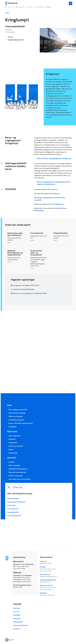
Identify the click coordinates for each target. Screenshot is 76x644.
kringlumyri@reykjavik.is (16, 40)
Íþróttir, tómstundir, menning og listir (21, 423)
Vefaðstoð (50, 562)
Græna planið (13, 453)
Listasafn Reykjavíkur (14, 516)
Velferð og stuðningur (16, 416)
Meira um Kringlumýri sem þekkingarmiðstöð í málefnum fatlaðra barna (53, 183)
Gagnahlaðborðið (13, 512)
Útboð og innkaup (14, 465)
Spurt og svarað (50, 576)
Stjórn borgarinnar (15, 436)
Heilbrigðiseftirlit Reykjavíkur (18, 469)
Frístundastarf (30, 7)
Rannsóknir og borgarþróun (17, 472)
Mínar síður (19, 487)
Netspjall (50, 569)
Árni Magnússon (58, 204)
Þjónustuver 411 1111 (50, 588)
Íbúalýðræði (12, 427)
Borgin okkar (11, 505)
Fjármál (11, 449)
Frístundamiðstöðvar (40, 7)
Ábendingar (50, 594)
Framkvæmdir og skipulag (17, 413)
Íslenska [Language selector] (9, 487)
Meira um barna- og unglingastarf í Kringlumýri (54, 158)
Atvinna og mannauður (16, 446)
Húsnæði (11, 462)
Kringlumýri (49, 7)
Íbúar (9, 7)
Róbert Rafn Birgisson (52, 194)
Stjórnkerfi (12, 439)
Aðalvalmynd (70, 3)
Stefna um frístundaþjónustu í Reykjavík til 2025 (30, 293)
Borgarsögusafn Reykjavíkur (16, 502)
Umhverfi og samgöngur (16, 420)
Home (6, 7)
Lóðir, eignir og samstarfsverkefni (19, 479)
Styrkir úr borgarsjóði (16, 476)
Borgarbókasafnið (13, 498)
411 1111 (10, 37)
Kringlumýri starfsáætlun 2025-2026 (26, 285)
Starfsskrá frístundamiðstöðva (24, 289)
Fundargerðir (13, 443)
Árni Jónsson (53, 189)
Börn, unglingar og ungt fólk (19, 7)
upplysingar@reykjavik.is (50, 581)
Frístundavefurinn (13, 509)
